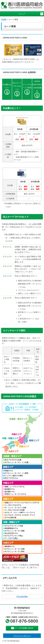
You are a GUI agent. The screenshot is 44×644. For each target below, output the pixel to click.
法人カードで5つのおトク (17, 89)
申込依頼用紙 (22, 597)
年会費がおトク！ (7, 89)
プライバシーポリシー (22, 636)
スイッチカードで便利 (27, 89)
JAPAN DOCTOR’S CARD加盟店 (37, 89)
